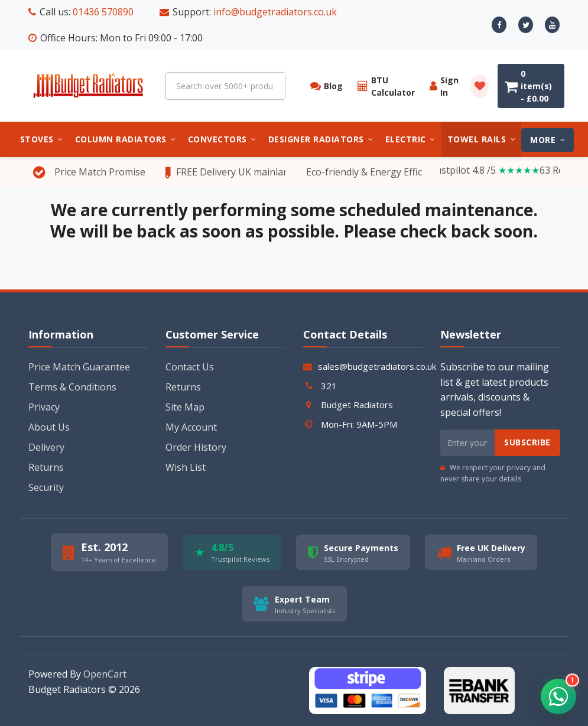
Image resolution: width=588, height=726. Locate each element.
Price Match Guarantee (79, 367)
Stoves (42, 139)
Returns (46, 467)
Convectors (222, 139)
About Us (49, 427)
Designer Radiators (321, 139)
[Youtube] (552, 25)
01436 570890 (103, 12)
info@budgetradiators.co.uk (275, 12)
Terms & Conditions (72, 387)
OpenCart (105, 674)
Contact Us (190, 367)
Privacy (44, 407)
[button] (558, 696)
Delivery (46, 447)
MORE (548, 140)
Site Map (185, 407)
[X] (526, 25)
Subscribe (527, 442)
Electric (410, 139)
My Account (191, 427)
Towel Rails (482, 139)
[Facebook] (499, 25)
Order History (196, 447)
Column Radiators (126, 139)
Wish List (186, 467)
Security (46, 487)
